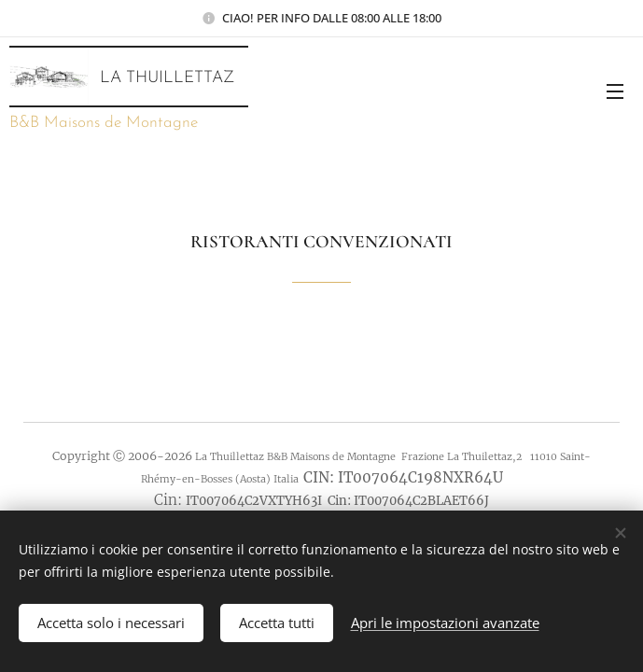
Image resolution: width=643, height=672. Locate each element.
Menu (615, 91)
